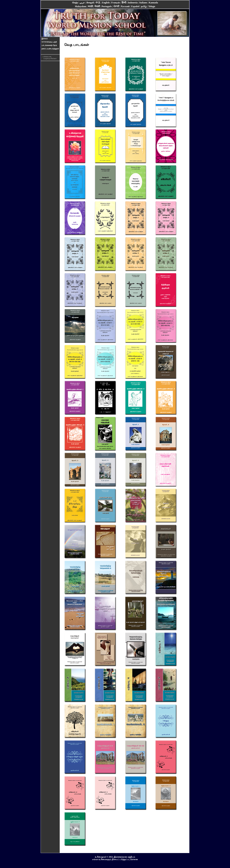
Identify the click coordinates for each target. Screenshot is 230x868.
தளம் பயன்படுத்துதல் (50, 49)
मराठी (90, 6)
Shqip (75, 3)
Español (135, 6)
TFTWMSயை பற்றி (49, 42)
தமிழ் (144, 6)
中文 (98, 3)
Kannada (153, 3)
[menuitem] (50, 39)
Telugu (152, 6)
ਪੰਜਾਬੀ (116, 6)
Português (107, 6)
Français (116, 3)
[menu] (50, 44)
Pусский (125, 6)
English (106, 3)
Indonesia (133, 3)
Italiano (143, 3)
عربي (82, 3)
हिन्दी (124, 3)
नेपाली (97, 6)
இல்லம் (45, 39)
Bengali (90, 3)
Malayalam (80, 6)
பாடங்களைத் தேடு (49, 45)
